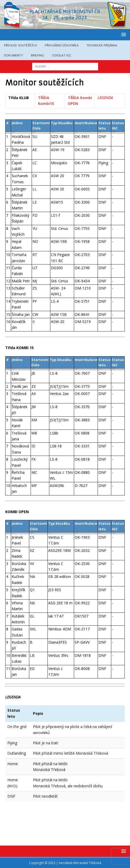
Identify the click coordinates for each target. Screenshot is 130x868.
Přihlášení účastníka (62, 45)
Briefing (38, 55)
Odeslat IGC (62, 55)
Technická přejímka (102, 45)
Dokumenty (13, 55)
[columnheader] (8, 132)
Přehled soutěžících (20, 45)
